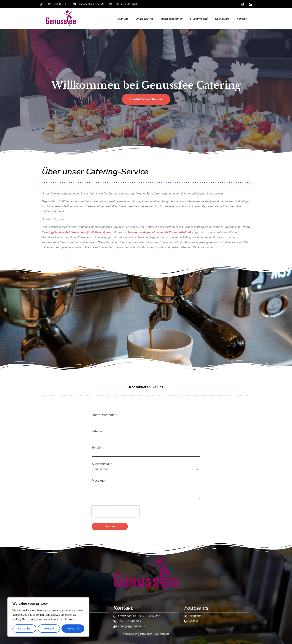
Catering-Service (53, 232)
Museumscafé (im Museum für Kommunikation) (160, 232)
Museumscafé (199, 19)
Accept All (73, 629)
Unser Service (145, 19)
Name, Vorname (104, 415)
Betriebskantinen (172, 19)
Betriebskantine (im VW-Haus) (85, 232)
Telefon (97, 431)
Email (96, 448)
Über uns (122, 19)
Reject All (49, 629)
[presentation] (116, 511)
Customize (24, 629)
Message (98, 481)
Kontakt (242, 19)
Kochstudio (222, 19)
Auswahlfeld (101, 464)
